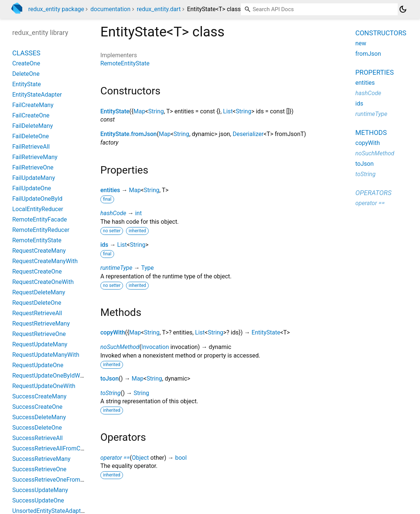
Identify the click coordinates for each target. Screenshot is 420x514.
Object (140, 458)
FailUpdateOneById (37, 199)
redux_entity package (56, 9)
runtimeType (116, 268)
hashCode (113, 213)
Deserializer (248, 134)
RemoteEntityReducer (41, 230)
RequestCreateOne (37, 271)
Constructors (381, 33)
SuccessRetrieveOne (39, 469)
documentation (110, 9)
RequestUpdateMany (40, 344)
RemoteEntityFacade (40, 219)
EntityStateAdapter (37, 95)
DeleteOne (26, 74)
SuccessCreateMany (39, 396)
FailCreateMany (33, 105)
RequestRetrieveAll (37, 313)
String (156, 111)
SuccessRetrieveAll (38, 438)
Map (139, 111)
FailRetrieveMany (35, 157)
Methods (371, 132)
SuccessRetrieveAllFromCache (53, 448)
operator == (115, 458)
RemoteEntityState (125, 63)
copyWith (113, 332)
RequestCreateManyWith (45, 261)
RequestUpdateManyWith (46, 355)
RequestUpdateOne (38, 365)
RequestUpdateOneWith (44, 386)
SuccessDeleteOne (37, 428)
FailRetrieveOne (33, 167)
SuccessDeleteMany (39, 417)
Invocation (155, 347)
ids (104, 245)
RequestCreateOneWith (43, 282)
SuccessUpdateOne (38, 500)
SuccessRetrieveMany (41, 459)
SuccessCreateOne (37, 407)
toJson (109, 379)
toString (110, 393)
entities (110, 190)
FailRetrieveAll (31, 147)
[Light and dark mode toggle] (403, 9)
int (138, 213)
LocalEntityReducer (38, 209)
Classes (26, 53)
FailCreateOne (31, 115)
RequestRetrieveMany (41, 324)
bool (181, 458)
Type (148, 268)
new (361, 43)
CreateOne (26, 63)
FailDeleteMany (33, 126)
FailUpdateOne (32, 188)
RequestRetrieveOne (39, 334)
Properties (374, 72)
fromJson (368, 54)
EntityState (115, 111)
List (228, 111)
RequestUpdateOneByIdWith (49, 376)
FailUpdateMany (34, 178)
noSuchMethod (120, 347)
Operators (373, 193)
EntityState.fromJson (129, 134)
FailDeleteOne (30, 136)
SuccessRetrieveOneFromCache (55, 480)
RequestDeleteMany (39, 292)
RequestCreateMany (39, 251)
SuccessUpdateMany (40, 490)
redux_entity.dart (159, 9)
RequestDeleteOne (37, 303)
